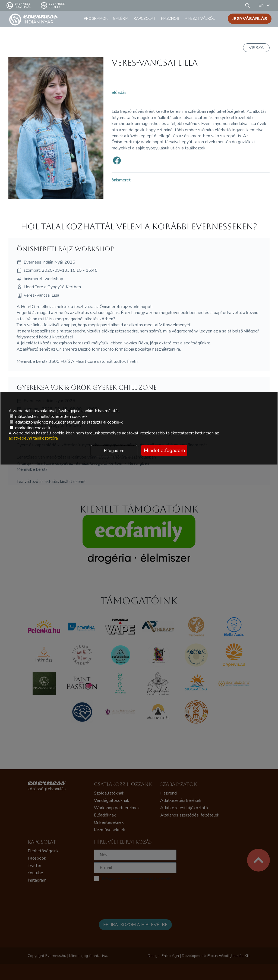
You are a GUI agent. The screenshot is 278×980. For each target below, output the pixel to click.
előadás (119, 92)
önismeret (121, 180)
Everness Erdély (53, 5)
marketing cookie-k (30, 428)
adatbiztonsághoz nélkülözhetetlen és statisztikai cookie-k (66, 422)
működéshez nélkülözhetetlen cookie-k (49, 417)
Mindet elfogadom (164, 450)
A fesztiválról (200, 19)
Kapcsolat (145, 19)
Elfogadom (114, 451)
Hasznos (170, 19)
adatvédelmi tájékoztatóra (33, 438)
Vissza (256, 48)
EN (265, 5)
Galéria (121, 19)
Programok (96, 19)
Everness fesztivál (19, 5)
